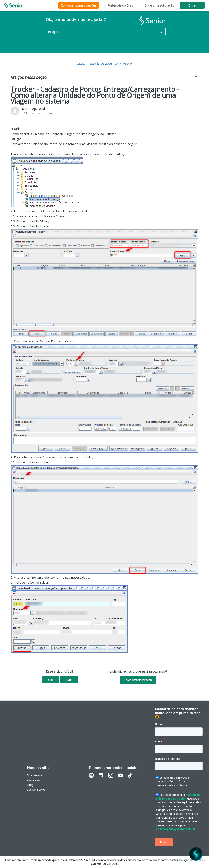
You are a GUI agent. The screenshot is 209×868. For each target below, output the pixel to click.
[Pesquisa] (105, 32)
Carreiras (34, 780)
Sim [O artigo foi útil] (50, 680)
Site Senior (35, 775)
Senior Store (36, 789)
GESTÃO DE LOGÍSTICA (104, 64)
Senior (81, 64)
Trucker (127, 64)
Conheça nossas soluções (79, 5)
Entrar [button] (192, 5)
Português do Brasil (121, 5)
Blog (30, 785)
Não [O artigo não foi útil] (69, 680)
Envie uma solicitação (160, 5)
